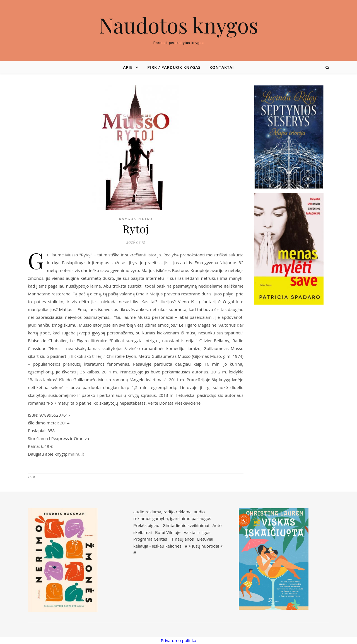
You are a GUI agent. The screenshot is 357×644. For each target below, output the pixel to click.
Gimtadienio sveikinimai (186, 525)
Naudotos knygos (179, 25)
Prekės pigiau (146, 525)
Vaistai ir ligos (197, 532)
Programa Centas (150, 539)
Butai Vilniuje (168, 532)
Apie (128, 67)
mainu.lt (76, 454)
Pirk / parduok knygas (174, 67)
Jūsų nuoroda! (206, 546)
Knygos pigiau (136, 219)
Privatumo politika (178, 640)
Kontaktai (222, 67)
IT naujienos (182, 539)
